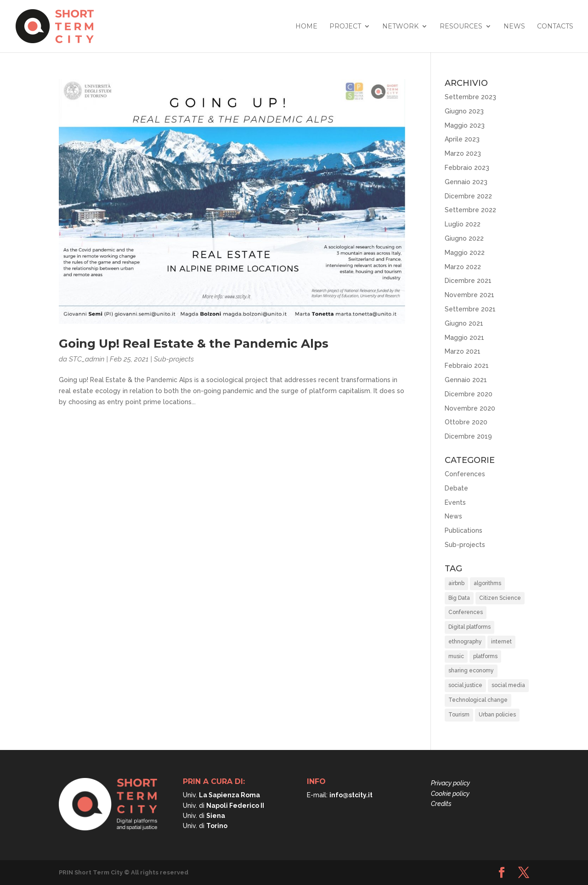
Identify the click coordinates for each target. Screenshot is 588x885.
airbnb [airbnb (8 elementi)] (456, 583)
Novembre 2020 (470, 408)
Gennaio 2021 (466, 380)
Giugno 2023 (464, 111)
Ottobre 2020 (466, 422)
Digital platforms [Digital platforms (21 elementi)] (469, 627)
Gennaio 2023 (466, 182)
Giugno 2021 (464, 323)
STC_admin (87, 359)
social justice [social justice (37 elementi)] (465, 685)
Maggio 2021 (464, 338)
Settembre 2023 (470, 97)
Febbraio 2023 (467, 168)
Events (455, 502)
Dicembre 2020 (469, 394)
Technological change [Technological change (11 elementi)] (478, 700)
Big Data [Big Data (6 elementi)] (459, 598)
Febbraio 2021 (467, 366)
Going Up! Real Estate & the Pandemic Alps (194, 344)
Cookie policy (450, 794)
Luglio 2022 (463, 224)
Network (400, 27)
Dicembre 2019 (468, 436)
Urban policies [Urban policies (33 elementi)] (497, 715)
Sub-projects (174, 359)
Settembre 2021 (470, 309)
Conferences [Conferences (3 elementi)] (466, 612)
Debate (456, 488)
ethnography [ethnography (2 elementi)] (465, 642)
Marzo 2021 (463, 351)
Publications (464, 530)
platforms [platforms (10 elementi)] (485, 656)
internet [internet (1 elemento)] (501, 642)
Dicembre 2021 (468, 281)
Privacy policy (450, 783)
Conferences (465, 474)
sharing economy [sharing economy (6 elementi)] (471, 671)
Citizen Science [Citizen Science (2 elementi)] (500, 598)
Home (306, 27)
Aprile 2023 (462, 139)
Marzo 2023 (463, 153)
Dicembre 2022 (468, 196)
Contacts (555, 27)
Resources (461, 27)
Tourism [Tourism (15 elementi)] (459, 715)
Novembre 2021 (469, 295)
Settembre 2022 (470, 210)
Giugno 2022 (464, 238)
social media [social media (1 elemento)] (508, 685)
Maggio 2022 (465, 253)
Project (345, 27)
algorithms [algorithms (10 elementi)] (487, 583)
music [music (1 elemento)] (456, 656)
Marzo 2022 (463, 267)
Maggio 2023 (465, 125)
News (514, 27)
